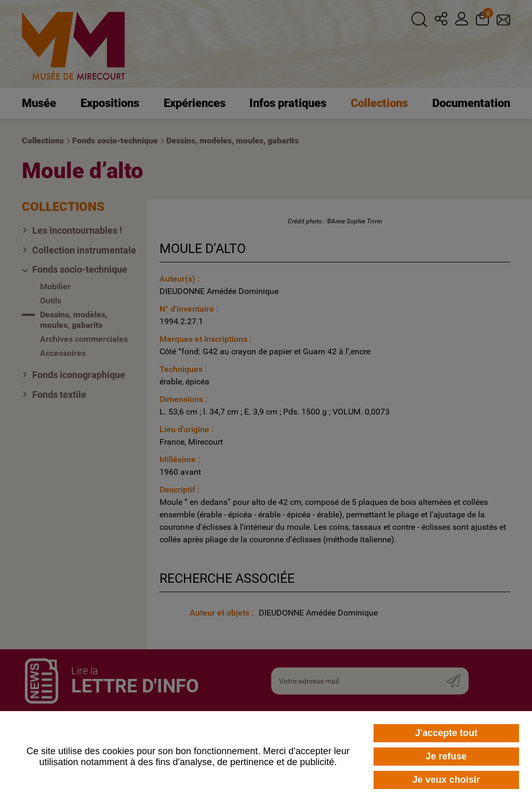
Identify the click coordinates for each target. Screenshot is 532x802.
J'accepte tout (446, 733)
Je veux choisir (446, 780)
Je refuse (446, 756)
